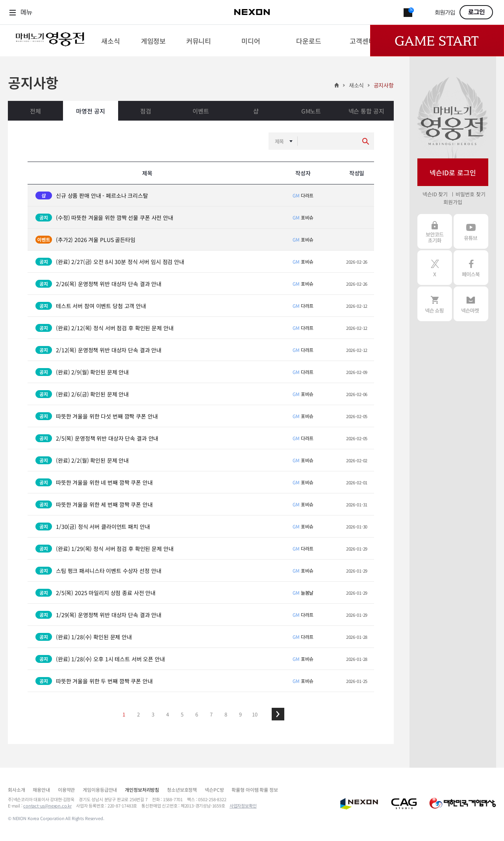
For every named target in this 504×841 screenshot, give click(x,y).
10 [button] (255, 714)
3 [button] (153, 714)
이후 (278, 714)
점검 (146, 111)
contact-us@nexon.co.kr (47, 806)
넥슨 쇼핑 (435, 304)
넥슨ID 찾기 (435, 194)
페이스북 (471, 268)
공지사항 (384, 85)
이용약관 (66, 790)
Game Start (437, 41)
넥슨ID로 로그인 (453, 172)
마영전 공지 (90, 111)
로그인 (476, 12)
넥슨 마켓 (471, 304)
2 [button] (138, 714)
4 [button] (168, 714)
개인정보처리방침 (142, 790)
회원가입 (445, 13)
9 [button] (240, 714)
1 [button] (124, 714)
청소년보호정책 (182, 790)
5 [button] (182, 714)
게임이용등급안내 (100, 790)
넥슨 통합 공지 (366, 111)
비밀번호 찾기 (470, 194)
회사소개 (16, 790)
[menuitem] (110, 41)
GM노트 (311, 111)
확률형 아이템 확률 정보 (255, 790)
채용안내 (41, 790)
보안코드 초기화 (435, 231)
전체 (35, 111)
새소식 (357, 85)
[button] (278, 714)
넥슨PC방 (214, 790)
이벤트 (201, 111)
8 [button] (226, 714)
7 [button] (211, 714)
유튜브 (471, 231)
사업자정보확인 (243, 806)
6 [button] (197, 714)
